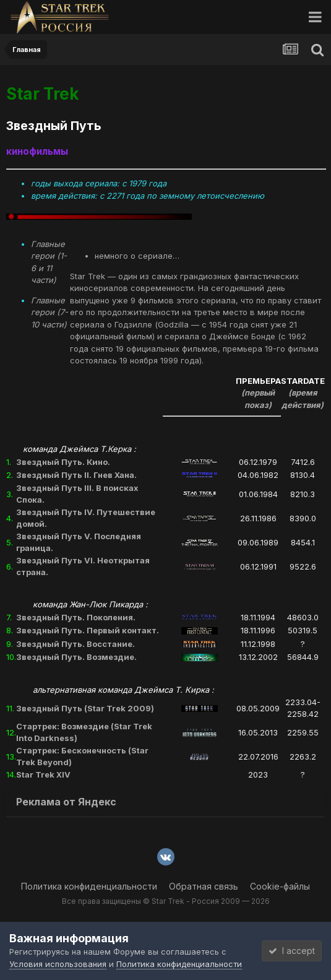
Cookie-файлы (280, 886)
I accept (292, 951)
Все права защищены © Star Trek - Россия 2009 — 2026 (166, 901)
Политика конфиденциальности (89, 886)
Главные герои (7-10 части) (49, 312)
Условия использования (58, 964)
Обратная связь (204, 886)
